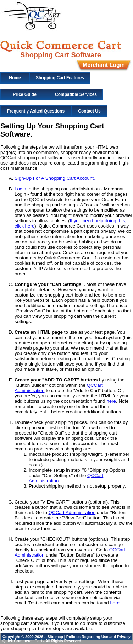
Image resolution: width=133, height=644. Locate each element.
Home (15, 78)
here (111, 401)
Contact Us (89, 111)
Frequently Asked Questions (36, 111)
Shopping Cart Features (60, 78)
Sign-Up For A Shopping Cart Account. (55, 178)
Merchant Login (104, 65)
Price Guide (25, 94)
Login (20, 189)
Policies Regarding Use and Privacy (98, 637)
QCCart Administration (72, 513)
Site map (55, 637)
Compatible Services (76, 94)
